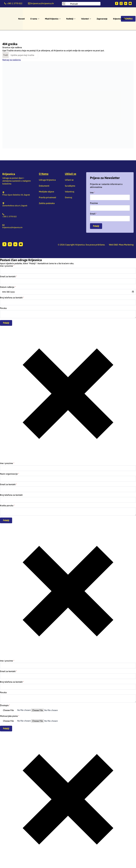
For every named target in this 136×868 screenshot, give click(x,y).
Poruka (3, 308)
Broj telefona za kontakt (12, 298)
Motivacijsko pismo (10, 716)
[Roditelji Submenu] (75, 19)
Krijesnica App (119, 19)
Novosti (21, 19)
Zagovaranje (102, 19)
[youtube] (130, 3)
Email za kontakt (8, 277)
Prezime (94, 203)
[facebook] (117, 3)
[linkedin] (126, 3)
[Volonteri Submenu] (91, 19)
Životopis (5, 705)
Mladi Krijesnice (52, 19)
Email (93, 214)
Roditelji (70, 19)
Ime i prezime (7, 266)
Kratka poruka (7, 506)
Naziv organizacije (10, 474)
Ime (92, 193)
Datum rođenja (8, 287)
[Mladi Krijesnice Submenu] (61, 19)
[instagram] (121, 3)
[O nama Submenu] (39, 19)
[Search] (64, 4)
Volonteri (85, 19)
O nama (34, 19)
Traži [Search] (6, 55)
